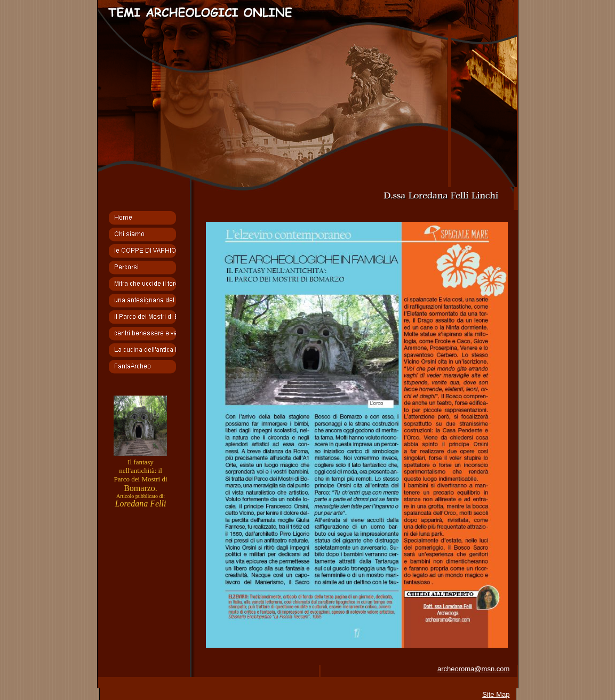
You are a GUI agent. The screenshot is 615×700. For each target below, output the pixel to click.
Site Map (496, 694)
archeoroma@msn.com (473, 669)
